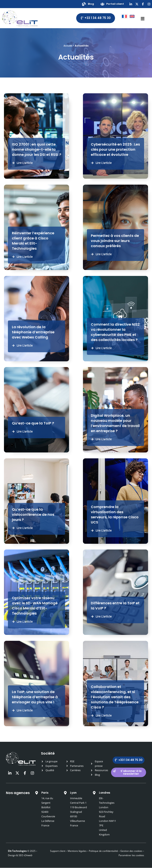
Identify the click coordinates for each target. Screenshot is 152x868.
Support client (58, 851)
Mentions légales (77, 851)
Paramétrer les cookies (131, 856)
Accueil (68, 46)
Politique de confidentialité (103, 851)
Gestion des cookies (131, 851)
